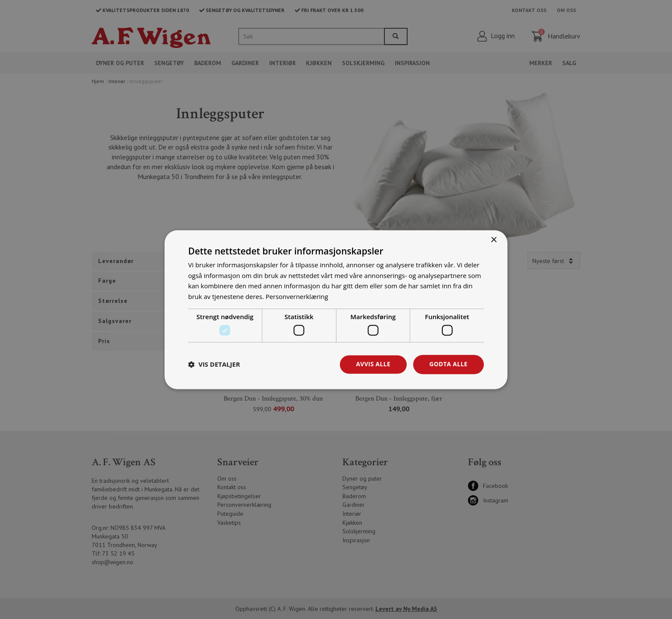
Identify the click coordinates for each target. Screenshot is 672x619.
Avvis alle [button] (372, 364)
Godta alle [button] (448, 364)
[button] (214, 365)
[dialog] (336, 310)
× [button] (493, 240)
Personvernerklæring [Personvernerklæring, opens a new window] (297, 296)
